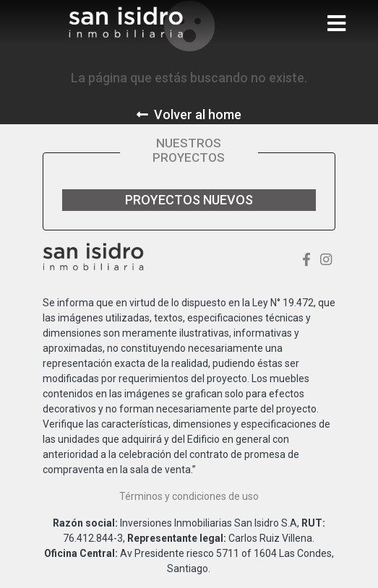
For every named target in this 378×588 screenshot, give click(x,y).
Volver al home (189, 114)
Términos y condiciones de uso (189, 496)
